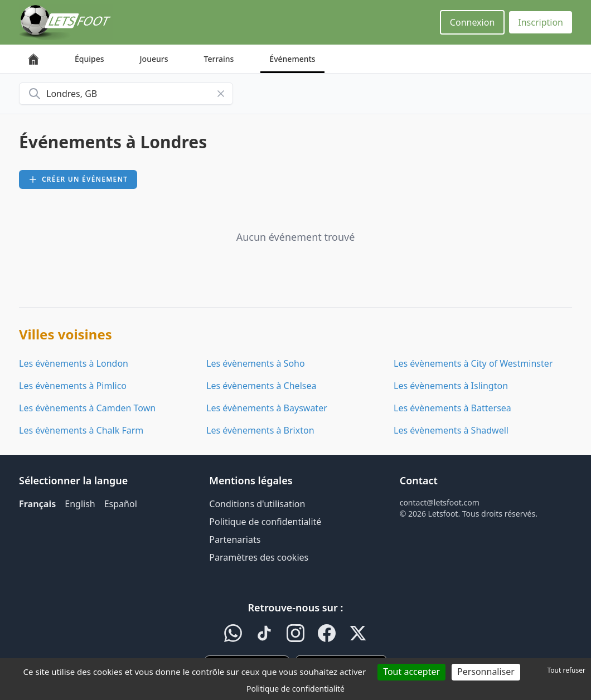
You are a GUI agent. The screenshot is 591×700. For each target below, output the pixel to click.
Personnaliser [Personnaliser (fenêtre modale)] (486, 672)
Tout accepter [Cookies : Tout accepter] (411, 672)
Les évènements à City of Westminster (473, 363)
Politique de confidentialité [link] (295, 689)
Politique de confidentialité (265, 522)
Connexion (472, 22)
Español (121, 504)
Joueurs (154, 59)
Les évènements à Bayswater (267, 408)
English (80, 504)
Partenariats (235, 539)
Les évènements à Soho (256, 363)
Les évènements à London (74, 363)
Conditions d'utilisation (257, 504)
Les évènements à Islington (451, 386)
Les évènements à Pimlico (73, 386)
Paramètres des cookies (259, 557)
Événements (292, 59)
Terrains (219, 59)
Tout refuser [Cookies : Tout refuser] (566, 670)
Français (37, 504)
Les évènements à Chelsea (261, 386)
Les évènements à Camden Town (87, 408)
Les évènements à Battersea (452, 408)
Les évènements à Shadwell (451, 430)
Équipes (89, 59)
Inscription (541, 22)
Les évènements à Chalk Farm (81, 430)
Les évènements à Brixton (260, 430)
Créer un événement (78, 179)
